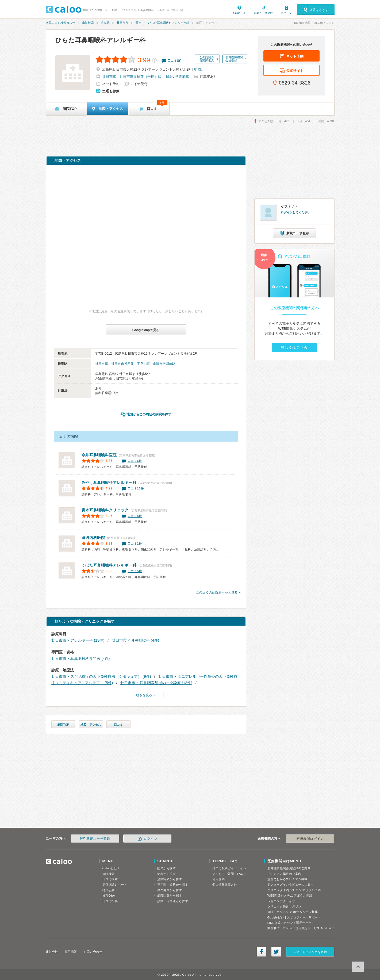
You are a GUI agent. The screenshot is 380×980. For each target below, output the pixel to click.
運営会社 (52, 952)
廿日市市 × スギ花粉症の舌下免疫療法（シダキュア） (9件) (101, 676)
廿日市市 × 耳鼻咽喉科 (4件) (135, 640)
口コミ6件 (135, 461)
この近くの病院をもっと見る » (218, 592)
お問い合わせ (93, 952)
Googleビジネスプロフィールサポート (294, 917)
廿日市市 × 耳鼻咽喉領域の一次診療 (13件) (156, 683)
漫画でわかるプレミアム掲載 (287, 879)
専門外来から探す (170, 890)
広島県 (105, 23)
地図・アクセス (91, 725)
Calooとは (239, 13)
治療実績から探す (170, 879)
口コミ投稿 (110, 901)
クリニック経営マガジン (284, 906)
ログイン (286, 13)
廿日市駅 (109, 77)
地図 (197, 69)
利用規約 (218, 879)
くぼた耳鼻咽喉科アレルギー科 (109, 565)
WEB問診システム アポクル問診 (290, 895)
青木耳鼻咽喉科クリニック (105, 510)
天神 (138, 23)
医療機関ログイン (310, 839)
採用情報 (71, 952)
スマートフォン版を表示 (310, 952)
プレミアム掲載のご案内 (284, 874)
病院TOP (63, 725)
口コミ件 (175, 61)
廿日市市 (122, 23)
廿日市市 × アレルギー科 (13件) (78, 640)
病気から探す (166, 868)
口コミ (118, 725)
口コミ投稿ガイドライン (229, 868)
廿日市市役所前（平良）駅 (140, 77)
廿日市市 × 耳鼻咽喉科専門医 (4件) (81, 659)
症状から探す (166, 874)
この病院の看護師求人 (207, 59)
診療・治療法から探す (173, 901)
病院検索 (88, 23)
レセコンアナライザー (283, 901)
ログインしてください (295, 212)
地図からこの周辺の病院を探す (149, 414)
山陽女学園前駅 (177, 77)
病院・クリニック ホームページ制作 (293, 912)
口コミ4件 (135, 516)
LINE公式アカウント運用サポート (291, 923)
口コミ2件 (135, 543)
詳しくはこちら (294, 348)
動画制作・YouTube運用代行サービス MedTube (301, 928)
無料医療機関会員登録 (234, 59)
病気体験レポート (115, 885)
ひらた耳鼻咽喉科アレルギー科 (169, 23)
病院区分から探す (170, 895)
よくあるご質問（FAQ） (229, 874)
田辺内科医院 (93, 538)
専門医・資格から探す (173, 885)
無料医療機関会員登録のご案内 (289, 868)
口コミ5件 (135, 571)
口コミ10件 (136, 488)
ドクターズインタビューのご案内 (291, 885)
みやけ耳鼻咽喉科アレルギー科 (109, 483)
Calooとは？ (111, 868)
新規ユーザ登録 (263, 13)
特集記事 (109, 890)
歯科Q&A (109, 895)
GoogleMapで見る (146, 330)
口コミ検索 (110, 879)
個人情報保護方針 (225, 885)
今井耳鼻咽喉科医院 (99, 455)
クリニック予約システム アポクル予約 (294, 890)
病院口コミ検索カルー (60, 23)
